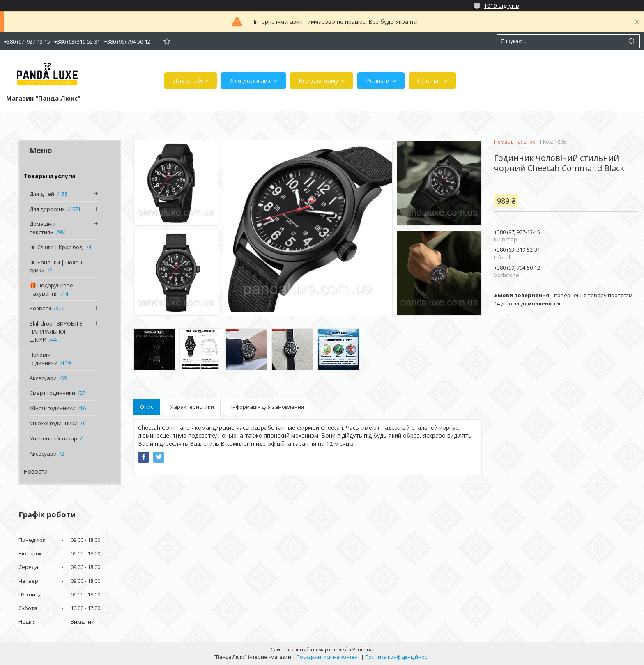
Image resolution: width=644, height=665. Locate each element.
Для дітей (187, 80)
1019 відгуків (501, 6)
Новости (36, 471)
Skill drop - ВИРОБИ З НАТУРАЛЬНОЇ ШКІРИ (56, 331)
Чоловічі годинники (44, 359)
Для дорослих (250, 80)
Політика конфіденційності (398, 657)
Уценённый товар (53, 438)
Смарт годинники (52, 393)
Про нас (429, 80)
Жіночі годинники (53, 408)
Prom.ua (363, 649)
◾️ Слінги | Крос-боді (57, 247)
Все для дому (319, 80)
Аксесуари (43, 378)
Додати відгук (167, 41)
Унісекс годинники (54, 423)
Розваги (378, 80)
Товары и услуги (49, 176)
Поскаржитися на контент (328, 657)
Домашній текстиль (43, 228)
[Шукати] (632, 41)
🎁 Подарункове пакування (51, 289)
